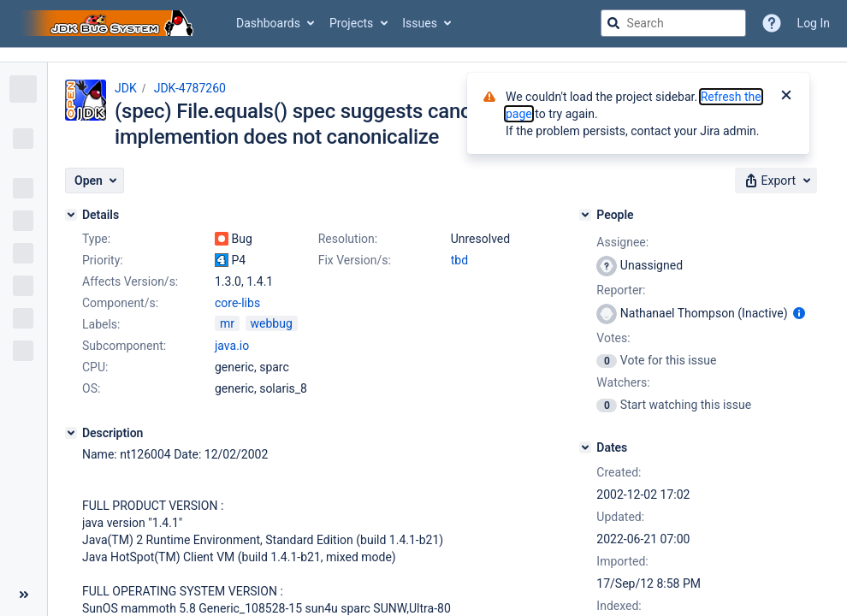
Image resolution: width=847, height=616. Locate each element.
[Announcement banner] (423, 55)
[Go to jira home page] (110, 23)
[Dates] (585, 447)
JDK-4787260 (190, 88)
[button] (95, 181)
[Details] (71, 215)
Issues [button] (420, 23)
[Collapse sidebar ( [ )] (24, 595)
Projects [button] (351, 23)
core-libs (237, 303)
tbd (459, 260)
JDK (126, 88)
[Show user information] (799, 313)
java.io (232, 346)
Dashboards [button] (268, 23)
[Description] (71, 433)
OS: (91, 388)
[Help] (772, 23)
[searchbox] (673, 23)
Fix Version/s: (355, 260)
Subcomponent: (124, 346)
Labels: (101, 324)
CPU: (95, 367)
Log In (814, 23)
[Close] (786, 97)
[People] (585, 215)
